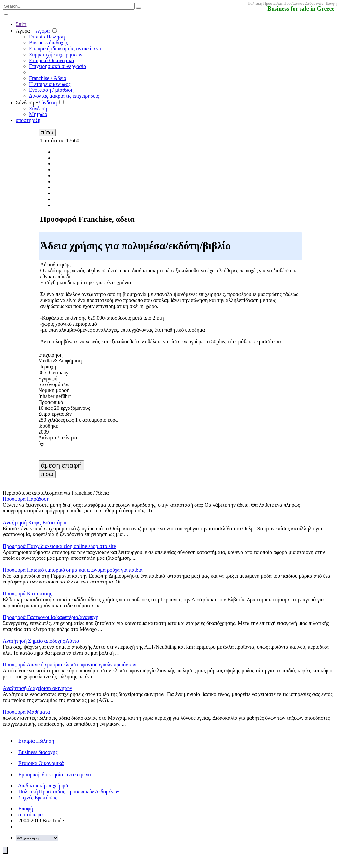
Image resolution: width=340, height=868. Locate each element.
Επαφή (331, 3)
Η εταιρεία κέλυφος (50, 84)
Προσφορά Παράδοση (26, 499)
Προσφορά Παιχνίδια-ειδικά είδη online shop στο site (59, 546)
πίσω (47, 132)
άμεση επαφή (62, 465)
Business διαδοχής (48, 43)
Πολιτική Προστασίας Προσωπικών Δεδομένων (286, 3)
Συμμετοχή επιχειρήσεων (56, 54)
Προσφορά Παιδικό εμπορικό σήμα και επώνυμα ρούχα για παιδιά (73, 570)
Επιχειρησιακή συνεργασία (58, 66)
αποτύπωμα (31, 815)
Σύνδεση (48, 102)
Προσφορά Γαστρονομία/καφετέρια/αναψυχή (51, 617)
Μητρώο (38, 114)
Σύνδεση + (27, 102)
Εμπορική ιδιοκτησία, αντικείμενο (65, 49)
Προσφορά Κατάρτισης (27, 594)
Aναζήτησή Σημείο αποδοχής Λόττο (41, 641)
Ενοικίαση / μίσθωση (51, 90)
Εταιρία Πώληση (47, 37)
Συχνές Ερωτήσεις (38, 797)
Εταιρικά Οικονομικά (52, 60)
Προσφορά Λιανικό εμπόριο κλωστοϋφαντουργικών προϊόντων (69, 665)
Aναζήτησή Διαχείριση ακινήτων (37, 688)
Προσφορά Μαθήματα (26, 712)
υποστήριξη (28, 120)
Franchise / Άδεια (48, 78)
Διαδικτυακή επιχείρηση (44, 786)
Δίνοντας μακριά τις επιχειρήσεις (64, 96)
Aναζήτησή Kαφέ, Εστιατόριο (34, 522)
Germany (59, 372)
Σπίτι (21, 24)
